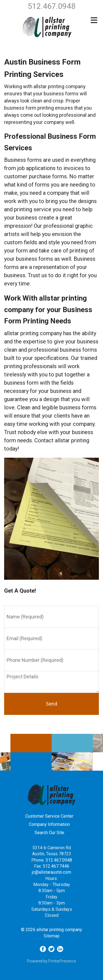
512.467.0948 (59, 860)
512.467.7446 (56, 866)
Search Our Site (49, 833)
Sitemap (52, 936)
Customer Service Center (49, 816)
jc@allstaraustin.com (51, 872)
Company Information (49, 824)
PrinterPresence (62, 961)
